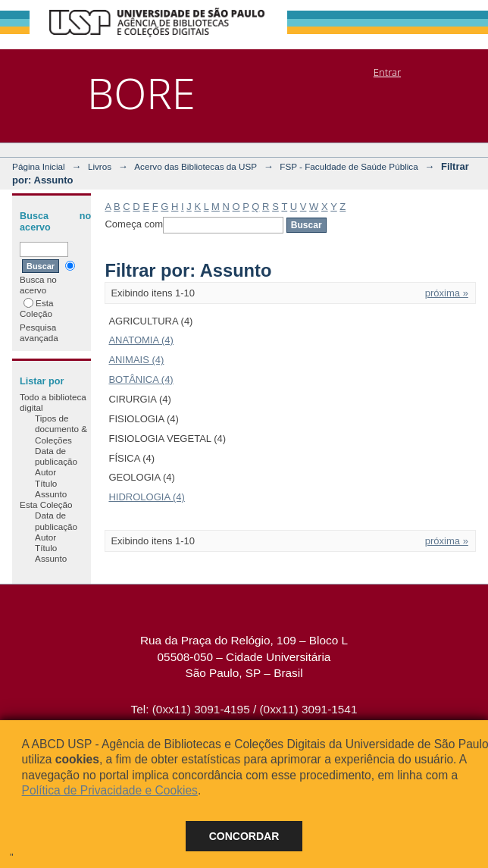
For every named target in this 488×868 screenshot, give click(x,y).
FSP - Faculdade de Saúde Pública (349, 166)
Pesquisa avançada (39, 332)
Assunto (51, 494)
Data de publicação (56, 456)
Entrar (387, 72)
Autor (45, 472)
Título (46, 483)
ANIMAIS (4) (136, 360)
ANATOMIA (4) (141, 340)
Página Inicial (39, 166)
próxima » (447, 293)
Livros (100, 166)
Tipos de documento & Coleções (61, 429)
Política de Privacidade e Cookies (110, 790)
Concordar (244, 836)
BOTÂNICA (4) (141, 379)
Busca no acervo (47, 278)
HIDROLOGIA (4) (146, 497)
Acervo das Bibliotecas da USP (196, 166)
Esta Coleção (36, 308)
